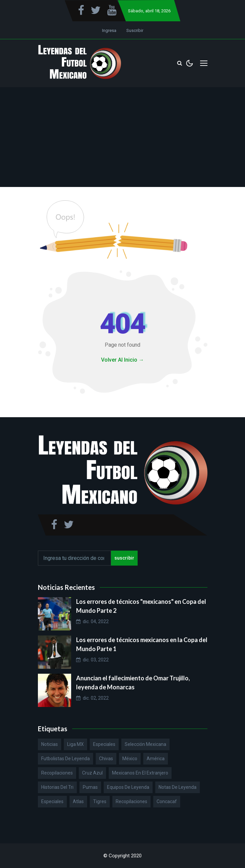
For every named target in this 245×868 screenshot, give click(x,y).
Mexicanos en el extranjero (140, 773)
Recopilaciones (57, 773)
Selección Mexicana (145, 744)
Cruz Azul (92, 773)
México (130, 759)
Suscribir (135, 30)
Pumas (90, 787)
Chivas (106, 759)
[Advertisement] (123, 137)
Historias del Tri (57, 787)
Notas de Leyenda (178, 787)
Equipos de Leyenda (128, 787)
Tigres (100, 801)
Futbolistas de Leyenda (65, 759)
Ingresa (109, 30)
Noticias (50, 744)
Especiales (104, 744)
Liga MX (75, 744)
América (156, 759)
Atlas (78, 801)
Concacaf (167, 801)
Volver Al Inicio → (122, 360)
